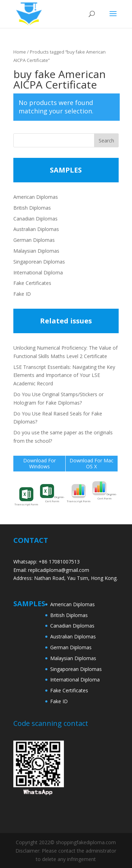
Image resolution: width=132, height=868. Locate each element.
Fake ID (22, 294)
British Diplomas (32, 208)
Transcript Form (26, 497)
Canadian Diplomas (35, 219)
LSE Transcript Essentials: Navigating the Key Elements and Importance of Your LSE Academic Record (64, 375)
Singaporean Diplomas (39, 262)
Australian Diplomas (36, 229)
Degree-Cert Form (52, 493)
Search (106, 141)
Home (20, 52)
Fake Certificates (32, 283)
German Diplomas (34, 240)
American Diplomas (36, 197)
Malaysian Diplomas (36, 251)
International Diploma (38, 272)
